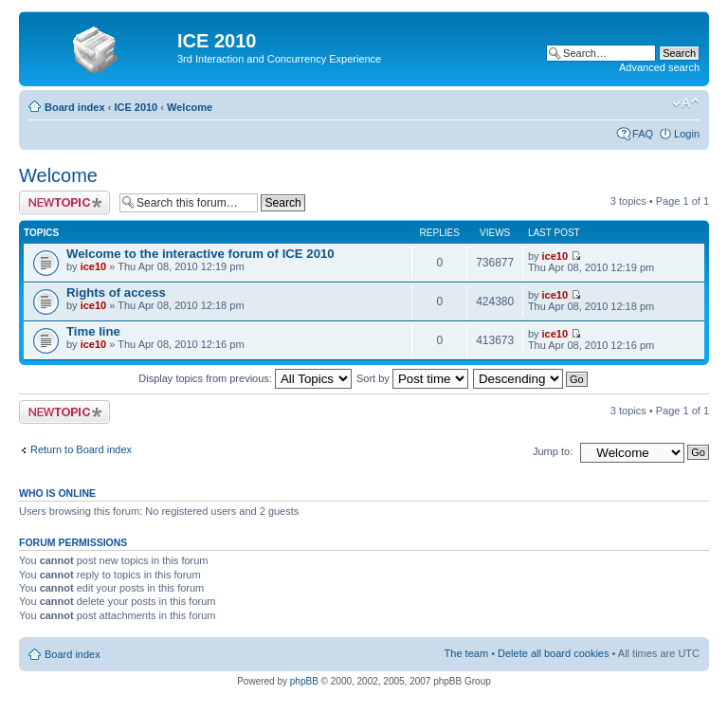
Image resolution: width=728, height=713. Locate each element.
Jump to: (553, 451)
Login (687, 134)
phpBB (304, 681)
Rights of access (116, 293)
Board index (75, 107)
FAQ (643, 134)
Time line (93, 331)
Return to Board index (81, 449)
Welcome (190, 107)
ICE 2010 (136, 107)
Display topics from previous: (245, 378)
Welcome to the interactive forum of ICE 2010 (200, 254)
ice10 (94, 266)
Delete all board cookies (553, 653)
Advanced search (659, 67)
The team (466, 653)
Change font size (686, 103)
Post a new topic (64, 202)
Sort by (412, 378)
